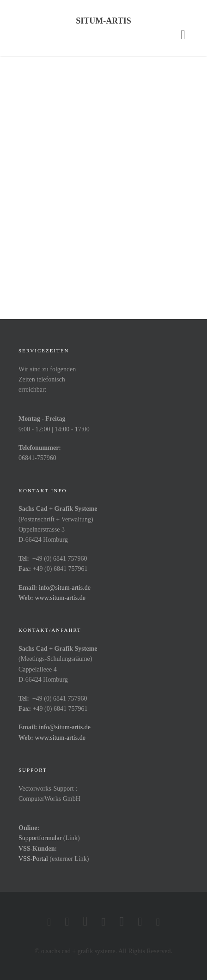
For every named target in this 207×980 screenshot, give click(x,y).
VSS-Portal (33, 859)
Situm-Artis (103, 21)
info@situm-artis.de (65, 588)
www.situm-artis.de (60, 598)
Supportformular (40, 838)
